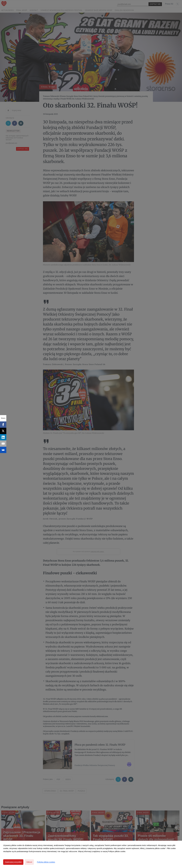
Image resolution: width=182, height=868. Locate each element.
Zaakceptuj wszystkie (13, 862)
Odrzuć (29, 862)
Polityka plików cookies (46, 862)
